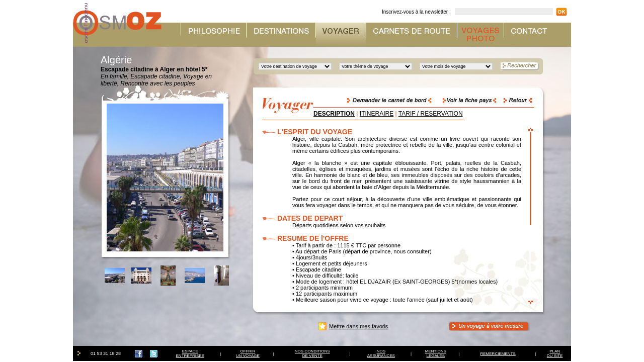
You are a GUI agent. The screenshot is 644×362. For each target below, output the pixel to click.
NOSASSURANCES (381, 353)
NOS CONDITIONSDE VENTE (312, 353)
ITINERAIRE (377, 114)
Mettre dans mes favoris (358, 326)
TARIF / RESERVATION (431, 114)
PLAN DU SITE (555, 353)
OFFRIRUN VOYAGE (248, 353)
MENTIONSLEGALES (436, 353)
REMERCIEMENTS (498, 354)
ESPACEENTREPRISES (190, 353)
